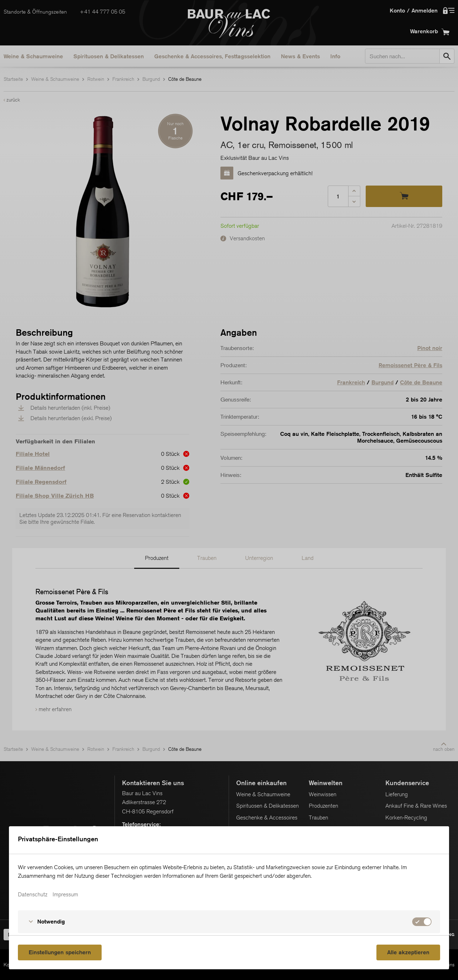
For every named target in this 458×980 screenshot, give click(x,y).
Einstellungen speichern (60, 952)
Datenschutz (33, 895)
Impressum (65, 895)
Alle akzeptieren (408, 952)
